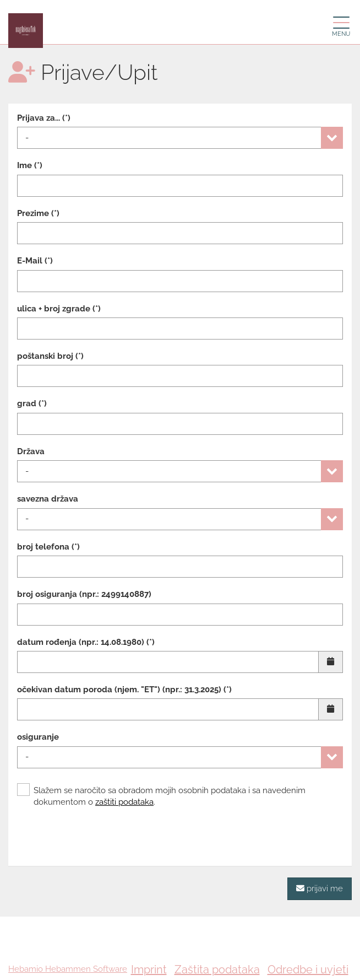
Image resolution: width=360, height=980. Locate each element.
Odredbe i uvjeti (308, 970)
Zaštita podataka (217, 970)
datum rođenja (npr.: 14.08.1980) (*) (86, 642)
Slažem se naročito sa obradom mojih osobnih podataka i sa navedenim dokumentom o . (161, 796)
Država (31, 451)
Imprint (149, 970)
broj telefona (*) (48, 547)
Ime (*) (30, 165)
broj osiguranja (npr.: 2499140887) (84, 594)
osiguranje (38, 737)
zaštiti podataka (124, 802)
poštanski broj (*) (50, 356)
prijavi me (320, 888)
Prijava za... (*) (44, 118)
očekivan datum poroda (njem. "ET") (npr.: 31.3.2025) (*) (124, 690)
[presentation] (101, 836)
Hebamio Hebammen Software (68, 969)
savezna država (48, 499)
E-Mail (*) (35, 261)
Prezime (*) (38, 213)
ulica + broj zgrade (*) (59, 309)
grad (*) (32, 403)
